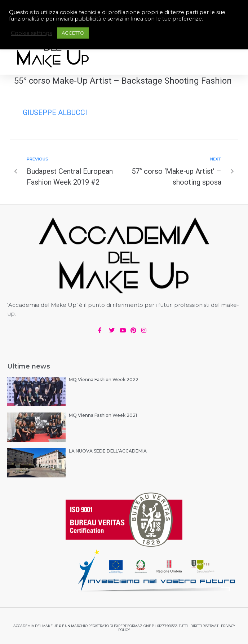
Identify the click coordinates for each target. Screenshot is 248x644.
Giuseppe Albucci (55, 113)
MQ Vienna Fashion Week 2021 (103, 415)
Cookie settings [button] (31, 33)
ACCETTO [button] (73, 33)
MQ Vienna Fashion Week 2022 (104, 380)
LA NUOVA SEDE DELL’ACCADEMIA (108, 451)
